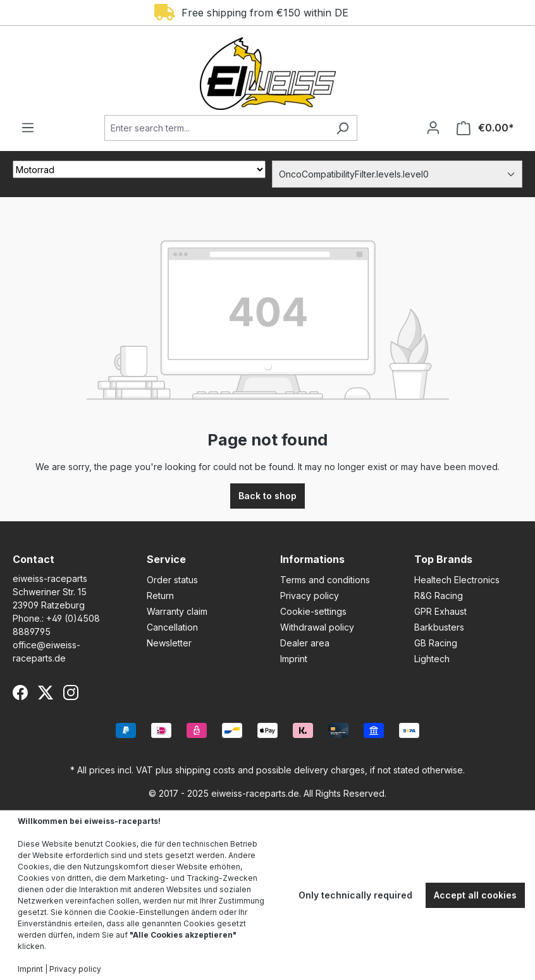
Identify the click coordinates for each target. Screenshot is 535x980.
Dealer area (305, 643)
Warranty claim (177, 611)
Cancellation (172, 627)
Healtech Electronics (457, 580)
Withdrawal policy (317, 627)
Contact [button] (34, 559)
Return (160, 596)
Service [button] (166, 559)
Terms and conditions (325, 580)
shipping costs (205, 770)
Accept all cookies (475, 895)
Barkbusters (439, 627)
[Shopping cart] (485, 128)
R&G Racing (439, 596)
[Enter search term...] (216, 128)
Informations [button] (312, 559)
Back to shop (267, 496)
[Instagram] (71, 693)
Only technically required (355, 895)
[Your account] (433, 128)
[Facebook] (20, 693)
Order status (172, 580)
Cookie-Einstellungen (149, 912)
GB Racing (436, 643)
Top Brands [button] (443, 559)
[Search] (342, 128)
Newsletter (169, 643)
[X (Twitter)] (46, 693)
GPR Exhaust (440, 611)
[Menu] (28, 128)
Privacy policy (310, 596)
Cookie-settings (313, 611)
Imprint (294, 659)
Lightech (432, 659)
